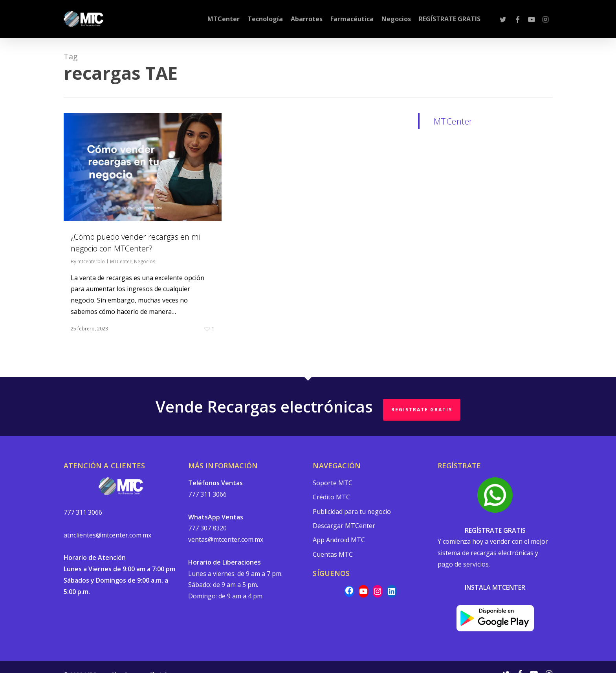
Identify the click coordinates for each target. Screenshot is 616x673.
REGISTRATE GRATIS (422, 410)
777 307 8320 (207, 529)
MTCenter (121, 261)
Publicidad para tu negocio (352, 512)
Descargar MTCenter (344, 527)
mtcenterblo (91, 261)
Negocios (145, 261)
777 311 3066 (83, 513)
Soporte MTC (333, 483)
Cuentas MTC (333, 556)
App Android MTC (339, 541)
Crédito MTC (331, 498)
